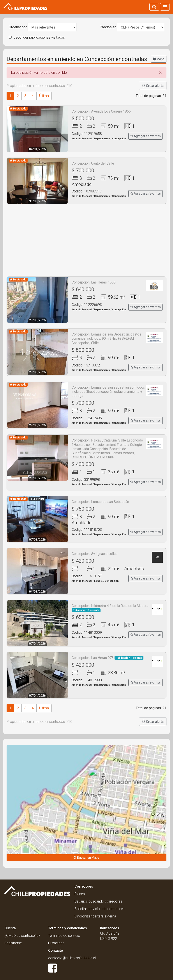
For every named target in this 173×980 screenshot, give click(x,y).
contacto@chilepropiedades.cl (72, 958)
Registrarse (13, 943)
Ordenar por (18, 27)
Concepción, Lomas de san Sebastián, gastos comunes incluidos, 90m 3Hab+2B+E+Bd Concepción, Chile (106, 338)
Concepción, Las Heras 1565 (94, 282)
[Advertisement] (86, 240)
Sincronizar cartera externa (95, 916)
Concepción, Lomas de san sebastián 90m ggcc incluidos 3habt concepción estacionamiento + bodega (108, 392)
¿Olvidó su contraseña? (22, 936)
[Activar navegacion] (165, 7)
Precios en (108, 27)
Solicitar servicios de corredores (100, 909)
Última (44, 96)
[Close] (160, 73)
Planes (80, 894)
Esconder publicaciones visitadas (37, 37)
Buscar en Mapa (86, 858)
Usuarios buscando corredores (98, 901)
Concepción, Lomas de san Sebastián (100, 502)
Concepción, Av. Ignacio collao (95, 554)
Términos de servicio (64, 936)
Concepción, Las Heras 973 (108, 658)
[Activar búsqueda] (154, 7)
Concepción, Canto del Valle (93, 163)
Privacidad (56, 943)
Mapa (159, 59)
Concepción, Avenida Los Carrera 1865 (101, 111)
